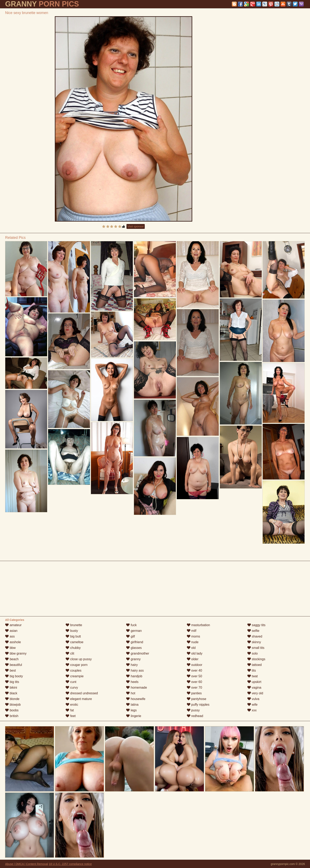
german (134, 631)
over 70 (194, 688)
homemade (137, 688)
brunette (74, 625)
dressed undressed (82, 693)
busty (72, 631)
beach (12, 659)
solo (253, 653)
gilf (130, 636)
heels (132, 682)
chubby (73, 648)
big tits (12, 682)
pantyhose (197, 699)
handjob (134, 676)
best (10, 670)
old (191, 648)
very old (255, 693)
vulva (253, 699)
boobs (12, 710)
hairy (132, 665)
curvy (72, 688)
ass (10, 636)
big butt (73, 636)
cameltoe (74, 642)
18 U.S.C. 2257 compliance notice (70, 864)
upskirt (254, 682)
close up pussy (79, 659)
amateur (13, 625)
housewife (136, 699)
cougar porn (77, 665)
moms (193, 636)
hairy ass (135, 670)
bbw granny (16, 653)
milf (192, 631)
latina (132, 705)
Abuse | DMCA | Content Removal (26, 864)
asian (11, 631)
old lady (195, 653)
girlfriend (135, 642)
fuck (131, 625)
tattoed (254, 665)
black (11, 693)
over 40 (194, 670)
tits (252, 670)
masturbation (198, 625)
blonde (12, 699)
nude (193, 642)
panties (194, 693)
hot (131, 693)
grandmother (138, 653)
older (193, 659)
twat (253, 676)
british (12, 716)
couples (73, 670)
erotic (72, 705)
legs (131, 710)
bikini (11, 688)
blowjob (13, 705)
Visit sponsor (136, 226)
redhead (195, 716)
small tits (256, 648)
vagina (254, 688)
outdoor (195, 665)
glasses (134, 648)
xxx (252, 710)
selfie (253, 631)
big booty (14, 676)
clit (70, 653)
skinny (254, 642)
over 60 (194, 682)
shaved (255, 636)
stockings (256, 659)
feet (71, 716)
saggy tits (256, 625)
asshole (13, 642)
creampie (75, 676)
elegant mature (79, 699)
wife (252, 705)
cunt (71, 682)
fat (70, 710)
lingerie (134, 716)
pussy (193, 710)
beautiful (14, 665)
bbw (10, 648)
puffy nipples (198, 705)
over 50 (194, 676)
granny (133, 659)
